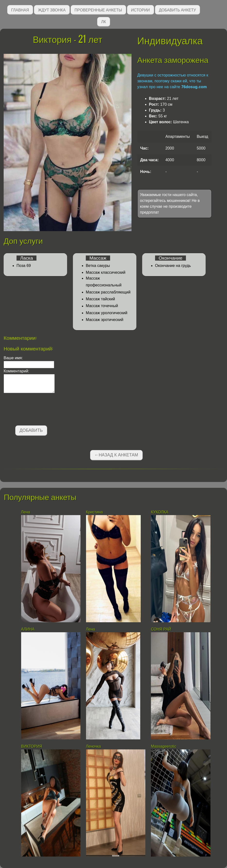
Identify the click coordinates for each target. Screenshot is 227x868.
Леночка (93, 746)
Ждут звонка (52, 10)
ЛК (104, 21)
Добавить (31, 430)
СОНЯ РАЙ (162, 629)
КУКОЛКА (160, 512)
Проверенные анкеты (98, 10)
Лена (26, 512)
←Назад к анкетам (116, 455)
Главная (20, 10)
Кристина (95, 512)
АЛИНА (28, 629)
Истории (140, 10)
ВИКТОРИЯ (32, 746)
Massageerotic (164, 746)
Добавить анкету (178, 10)
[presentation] (41, 410)
